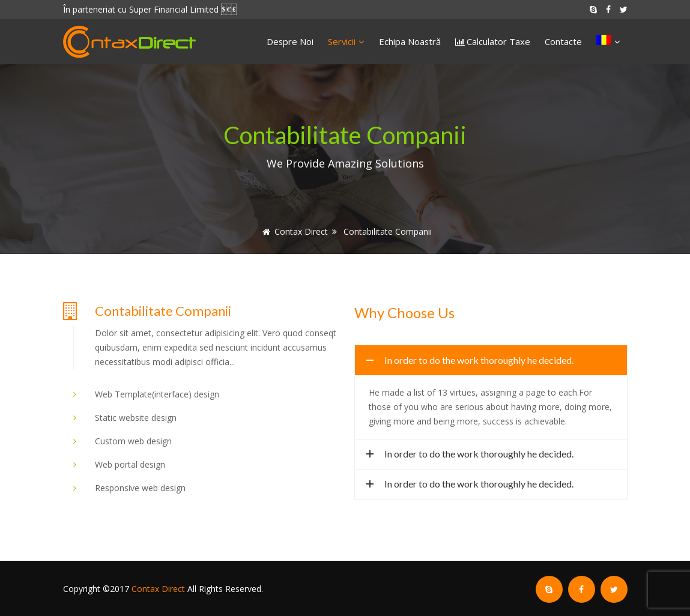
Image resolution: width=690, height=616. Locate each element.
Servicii (346, 41)
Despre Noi (290, 41)
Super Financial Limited (174, 9)
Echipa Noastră (410, 41)
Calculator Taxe (498, 41)
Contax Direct (158, 589)
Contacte (563, 41)
